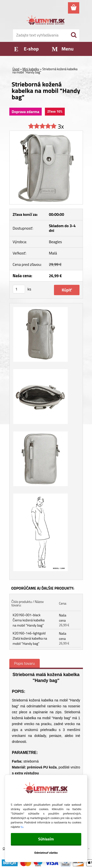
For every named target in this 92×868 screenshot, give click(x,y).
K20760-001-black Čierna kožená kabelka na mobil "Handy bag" (29, 620)
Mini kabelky (31, 69)
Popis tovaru (25, 663)
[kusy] (19, 289)
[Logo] (46, 21)
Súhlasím (46, 839)
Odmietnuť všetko (46, 853)
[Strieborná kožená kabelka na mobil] (46, 133)
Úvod (16, 69)
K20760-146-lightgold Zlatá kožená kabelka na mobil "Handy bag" (30, 638)
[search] (74, 35)
